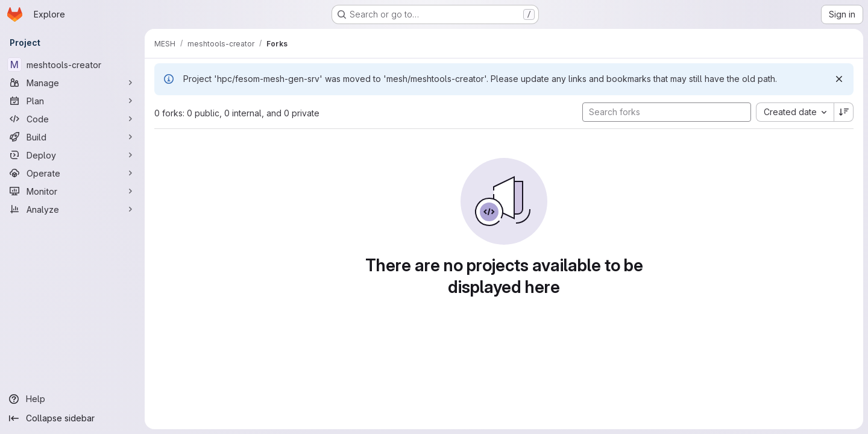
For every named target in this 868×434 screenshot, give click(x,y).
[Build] (72, 137)
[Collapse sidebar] (72, 418)
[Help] (72, 399)
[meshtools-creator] (72, 64)
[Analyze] (72, 209)
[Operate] (72, 173)
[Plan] (72, 101)
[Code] (72, 119)
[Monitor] (72, 191)
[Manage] (72, 83)
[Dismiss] (839, 79)
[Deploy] (72, 155)
